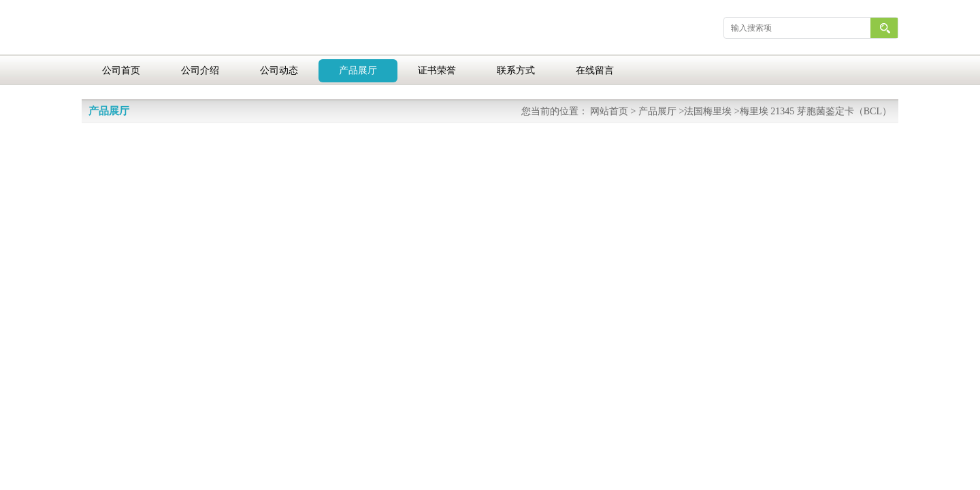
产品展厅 (358, 70)
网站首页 (609, 111)
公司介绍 (200, 70)
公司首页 (121, 70)
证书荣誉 (437, 70)
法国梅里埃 (708, 111)
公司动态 (279, 70)
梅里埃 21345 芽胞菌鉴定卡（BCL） (816, 111)
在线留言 (595, 70)
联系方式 (516, 70)
